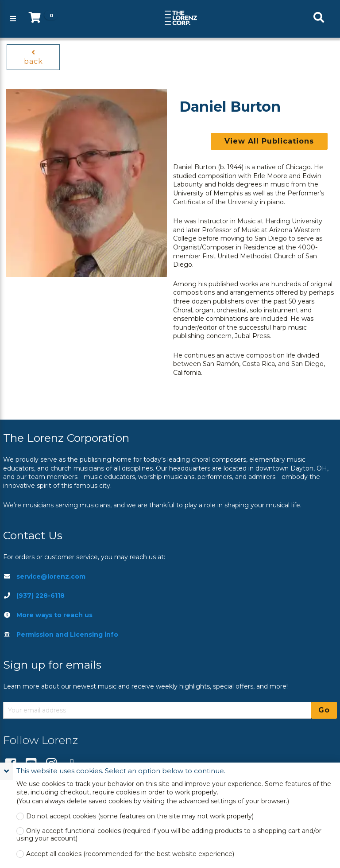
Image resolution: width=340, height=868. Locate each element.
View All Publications (269, 141)
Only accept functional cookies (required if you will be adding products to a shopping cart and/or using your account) (169, 835)
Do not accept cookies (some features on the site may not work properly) (140, 816)
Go (324, 710)
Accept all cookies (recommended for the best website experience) (130, 854)
